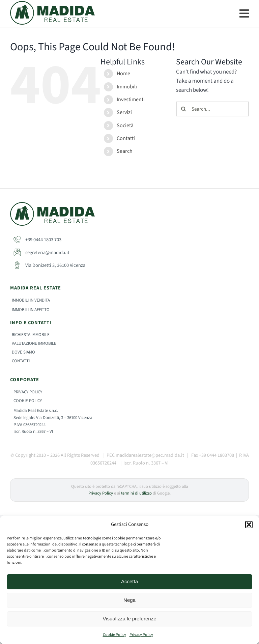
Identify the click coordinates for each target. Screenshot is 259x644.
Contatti (126, 138)
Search (125, 151)
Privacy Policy (141, 635)
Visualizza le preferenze (130, 619)
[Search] (183, 109)
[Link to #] (244, 13)
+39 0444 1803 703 (37, 240)
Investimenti (131, 100)
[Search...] (212, 109)
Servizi (124, 112)
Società (125, 125)
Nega (129, 600)
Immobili (127, 87)
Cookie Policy (114, 635)
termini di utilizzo (136, 493)
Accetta (129, 581)
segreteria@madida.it (41, 253)
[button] (249, 525)
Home (123, 74)
